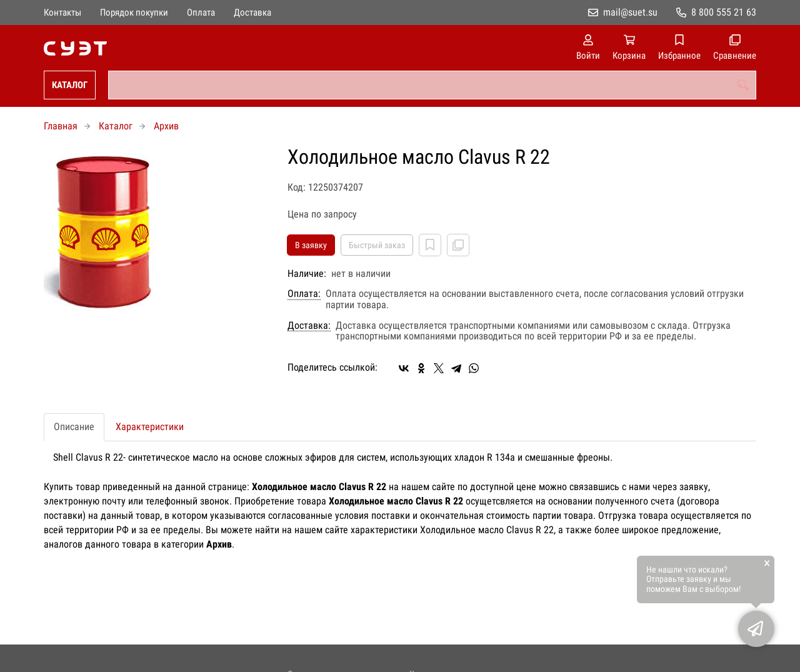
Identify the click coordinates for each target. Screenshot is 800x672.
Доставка (252, 13)
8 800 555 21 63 (724, 12)
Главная (61, 126)
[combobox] (432, 85)
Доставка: (309, 326)
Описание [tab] (74, 427)
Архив (166, 126)
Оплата (201, 13)
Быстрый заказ (377, 245)
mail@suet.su (630, 12)
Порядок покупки (134, 13)
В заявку (311, 245)
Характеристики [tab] (150, 427)
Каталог (70, 85)
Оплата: (304, 294)
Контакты (62, 13)
